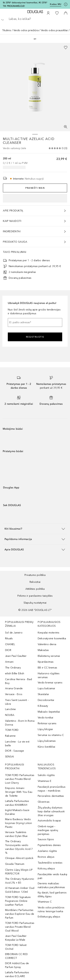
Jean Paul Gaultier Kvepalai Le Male (16, 938)
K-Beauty (43, 706)
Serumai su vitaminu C (51, 735)
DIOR (8, 650)
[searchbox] (35, 19)
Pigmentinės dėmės (49, 845)
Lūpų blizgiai (45, 729)
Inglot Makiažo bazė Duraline (17, 812)
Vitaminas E (45, 781)
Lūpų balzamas (47, 741)
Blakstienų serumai (49, 656)
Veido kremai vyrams (50, 683)
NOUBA (10, 715)
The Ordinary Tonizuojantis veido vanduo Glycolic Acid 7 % (19, 847)
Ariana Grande (14, 688)
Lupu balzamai (46, 688)
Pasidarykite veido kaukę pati (52, 876)
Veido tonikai (46, 718)
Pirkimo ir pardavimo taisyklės (35, 596)
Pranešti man (35, 188)
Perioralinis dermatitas (51, 796)
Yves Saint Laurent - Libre (17, 702)
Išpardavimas (46, 662)
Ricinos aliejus (46, 857)
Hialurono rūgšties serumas (49, 675)
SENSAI (9, 757)
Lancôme (10, 709)
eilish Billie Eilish (15, 673)
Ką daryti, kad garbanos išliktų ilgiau (52, 895)
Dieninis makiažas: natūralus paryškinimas (51, 885)
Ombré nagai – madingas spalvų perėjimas (48, 830)
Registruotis (35, 337)
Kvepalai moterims (49, 633)
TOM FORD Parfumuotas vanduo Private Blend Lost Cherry (20, 779)
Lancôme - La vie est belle (17, 744)
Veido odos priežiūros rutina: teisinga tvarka (51, 909)
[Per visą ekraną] (66, 127)
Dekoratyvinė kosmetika (52, 638)
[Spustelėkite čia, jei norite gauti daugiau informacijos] (66, 4)
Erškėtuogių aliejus (49, 917)
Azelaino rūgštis (47, 851)
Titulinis (7, 30)
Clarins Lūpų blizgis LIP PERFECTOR (19, 872)
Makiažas (43, 650)
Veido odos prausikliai (54, 30)
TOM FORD (12, 730)
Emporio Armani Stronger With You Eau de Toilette (19, 792)
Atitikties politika (35, 589)
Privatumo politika (35, 575)
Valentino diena (47, 644)
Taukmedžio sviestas (50, 863)
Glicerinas (44, 802)
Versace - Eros (14, 694)
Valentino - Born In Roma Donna (20, 723)
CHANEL (10, 644)
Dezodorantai (46, 700)
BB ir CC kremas (47, 668)
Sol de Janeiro (14, 633)
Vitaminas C (45, 902)
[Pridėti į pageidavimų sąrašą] (66, 48)
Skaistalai (43, 694)
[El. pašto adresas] (35, 322)
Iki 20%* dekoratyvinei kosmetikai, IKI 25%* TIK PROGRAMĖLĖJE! (25, 4)
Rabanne (10, 736)
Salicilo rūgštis (46, 775)
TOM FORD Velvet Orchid (16, 947)
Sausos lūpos (46, 839)
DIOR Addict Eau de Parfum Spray (17, 965)
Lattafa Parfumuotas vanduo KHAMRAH (17, 803)
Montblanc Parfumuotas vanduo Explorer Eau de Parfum (20, 914)
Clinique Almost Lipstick (19, 858)
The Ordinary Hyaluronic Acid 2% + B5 (20, 881)
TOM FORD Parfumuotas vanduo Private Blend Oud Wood (20, 927)
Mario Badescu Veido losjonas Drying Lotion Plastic (18, 823)
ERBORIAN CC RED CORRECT (16, 956)
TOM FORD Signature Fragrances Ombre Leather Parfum (18, 901)
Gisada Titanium (15, 864)
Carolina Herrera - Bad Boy (18, 681)
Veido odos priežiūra (26, 30)
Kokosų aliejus (46, 869)
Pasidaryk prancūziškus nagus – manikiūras (52, 789)
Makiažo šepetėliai (49, 712)
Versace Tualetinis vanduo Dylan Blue (16, 834)
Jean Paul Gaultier (16, 656)
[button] (35, 529)
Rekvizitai (35, 582)
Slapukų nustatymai (35, 603)
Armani (9, 662)
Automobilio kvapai (49, 821)
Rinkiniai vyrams (47, 723)
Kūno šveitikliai (46, 747)
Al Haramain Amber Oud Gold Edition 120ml (20, 890)
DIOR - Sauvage (15, 751)
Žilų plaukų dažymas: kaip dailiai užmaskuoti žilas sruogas (51, 811)
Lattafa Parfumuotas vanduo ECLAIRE (17, 974)
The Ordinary (13, 668)
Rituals (9, 638)
